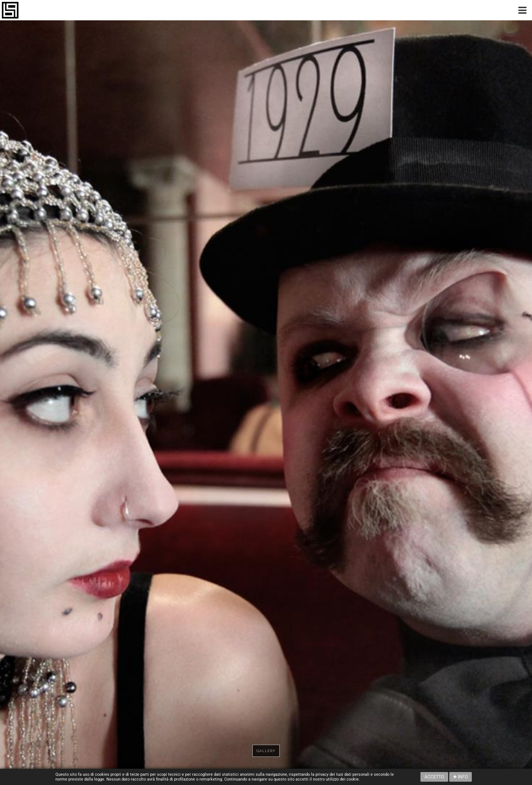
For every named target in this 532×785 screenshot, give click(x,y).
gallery (266, 751)
